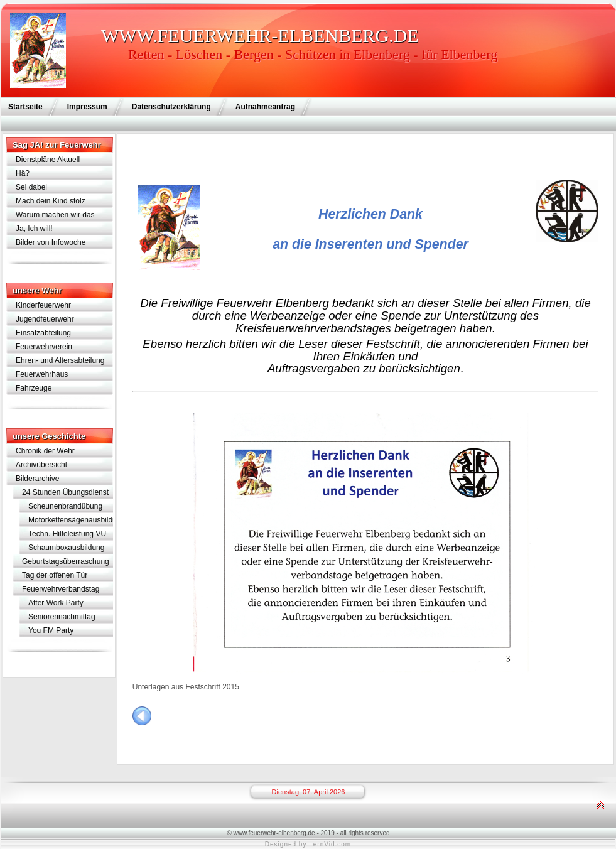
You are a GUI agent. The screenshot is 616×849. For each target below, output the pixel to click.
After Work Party (56, 603)
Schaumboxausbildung (66, 548)
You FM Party (51, 630)
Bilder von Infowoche (51, 242)
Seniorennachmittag (62, 617)
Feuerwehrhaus (42, 374)
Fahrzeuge (34, 388)
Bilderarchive (37, 479)
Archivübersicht (41, 465)
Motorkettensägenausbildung (71, 520)
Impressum (87, 107)
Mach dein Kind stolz (51, 201)
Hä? (23, 173)
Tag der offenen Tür (55, 575)
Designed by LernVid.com (308, 844)
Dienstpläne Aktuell (48, 160)
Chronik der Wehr (45, 451)
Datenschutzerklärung (171, 107)
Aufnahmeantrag (265, 107)
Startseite (25, 107)
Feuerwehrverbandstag (61, 589)
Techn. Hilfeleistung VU (67, 534)
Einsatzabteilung (43, 333)
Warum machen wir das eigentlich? (55, 216)
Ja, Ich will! (34, 229)
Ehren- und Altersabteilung (60, 360)
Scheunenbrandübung (65, 506)
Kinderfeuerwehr (43, 305)
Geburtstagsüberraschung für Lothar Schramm (66, 563)
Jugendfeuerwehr (45, 319)
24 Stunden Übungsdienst (65, 492)
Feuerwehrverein (44, 347)
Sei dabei (31, 187)
